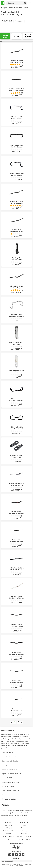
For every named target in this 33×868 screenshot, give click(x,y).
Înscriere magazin (24, 839)
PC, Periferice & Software (10, 786)
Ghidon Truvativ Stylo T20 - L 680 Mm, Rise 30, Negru (17, 485)
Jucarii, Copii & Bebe (8, 778)
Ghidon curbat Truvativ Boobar (16, 710)
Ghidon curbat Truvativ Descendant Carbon (16, 542)
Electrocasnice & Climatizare (11, 761)
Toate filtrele (7, 21)
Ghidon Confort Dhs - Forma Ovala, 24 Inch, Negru (16, 429)
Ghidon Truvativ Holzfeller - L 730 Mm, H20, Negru (17, 513)
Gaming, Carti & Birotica (9, 769)
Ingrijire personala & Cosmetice (11, 774)
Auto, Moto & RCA (8, 753)
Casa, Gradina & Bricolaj (9, 757)
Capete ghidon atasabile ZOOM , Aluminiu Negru (16, 260)
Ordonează (19, 21)
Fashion (4, 765)
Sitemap (24, 831)
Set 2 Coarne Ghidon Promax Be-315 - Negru (17, 457)
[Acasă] (2, 8)
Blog (24, 825)
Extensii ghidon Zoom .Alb (17, 372)
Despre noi (9, 825)
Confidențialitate (9, 828)
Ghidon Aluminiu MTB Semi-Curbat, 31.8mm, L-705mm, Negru (17, 91)
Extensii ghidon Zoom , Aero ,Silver (16, 343)
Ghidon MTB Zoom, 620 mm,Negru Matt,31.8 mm (17, 288)
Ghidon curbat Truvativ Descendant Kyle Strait (16, 683)
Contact (9, 839)
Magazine (9, 834)
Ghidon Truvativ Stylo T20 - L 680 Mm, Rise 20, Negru (17, 570)
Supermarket (6, 795)
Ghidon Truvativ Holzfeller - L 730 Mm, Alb (17, 598)
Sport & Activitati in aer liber (10, 791)
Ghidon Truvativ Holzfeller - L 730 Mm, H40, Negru (17, 654)
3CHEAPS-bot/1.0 (9, 836)
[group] (5, 36)
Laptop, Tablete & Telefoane (11, 782)
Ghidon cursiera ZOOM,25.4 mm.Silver (17, 315)
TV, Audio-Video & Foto (9, 799)
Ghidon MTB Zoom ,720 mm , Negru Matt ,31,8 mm (16, 203)
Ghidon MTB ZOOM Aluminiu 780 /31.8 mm (17, 62)
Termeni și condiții (9, 831)
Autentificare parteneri (24, 836)
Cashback (24, 834)
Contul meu (24, 828)
